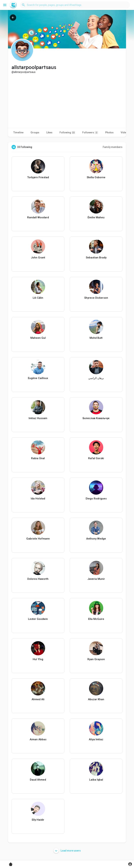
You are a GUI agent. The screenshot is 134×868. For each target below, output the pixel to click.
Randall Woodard (38, 217)
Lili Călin (38, 298)
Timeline (18, 132)
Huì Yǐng (38, 659)
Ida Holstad (38, 499)
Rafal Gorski (96, 458)
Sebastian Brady (96, 258)
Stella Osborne (96, 177)
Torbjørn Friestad (38, 177)
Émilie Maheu (96, 217)
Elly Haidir (38, 820)
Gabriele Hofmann (38, 539)
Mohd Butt (96, 338)
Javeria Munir (96, 579)
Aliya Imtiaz (96, 739)
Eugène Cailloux (38, 378)
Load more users (67, 851)
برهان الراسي (96, 378)
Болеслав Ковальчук (96, 418)
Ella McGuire (96, 619)
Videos (125, 132)
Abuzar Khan (96, 699)
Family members (113, 147)
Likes (49, 132)
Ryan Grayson (96, 659)
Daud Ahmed (38, 780)
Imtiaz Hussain (38, 418)
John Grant (38, 258)
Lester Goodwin (38, 619)
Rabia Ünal (38, 458)
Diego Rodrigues (96, 499)
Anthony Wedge (96, 539)
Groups (35, 132)
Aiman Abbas (38, 739)
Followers (90, 133)
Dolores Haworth (38, 579)
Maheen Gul (38, 338)
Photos (109, 132)
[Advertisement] (67, 100)
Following (67, 133)
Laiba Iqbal (96, 780)
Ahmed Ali (38, 699)
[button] (75, 5)
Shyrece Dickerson (96, 298)
